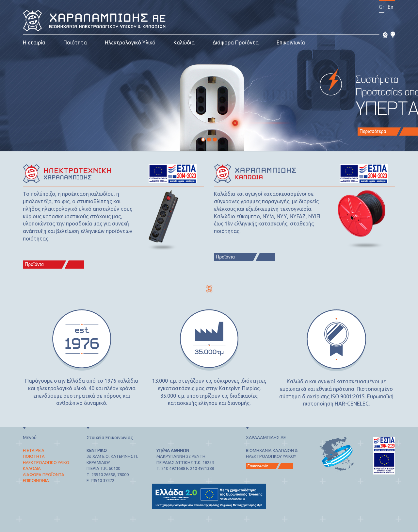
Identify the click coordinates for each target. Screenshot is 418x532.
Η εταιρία (34, 42)
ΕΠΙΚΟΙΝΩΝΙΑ (36, 480)
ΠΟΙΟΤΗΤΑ (34, 456)
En (391, 7)
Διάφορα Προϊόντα (236, 42)
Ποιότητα (75, 42)
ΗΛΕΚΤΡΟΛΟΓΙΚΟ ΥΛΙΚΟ (46, 462)
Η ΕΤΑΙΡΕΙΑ (34, 450)
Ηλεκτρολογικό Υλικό (130, 42)
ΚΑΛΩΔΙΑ (32, 468)
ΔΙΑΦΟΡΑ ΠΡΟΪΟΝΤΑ (44, 474)
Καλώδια (184, 42)
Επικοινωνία (291, 42)
